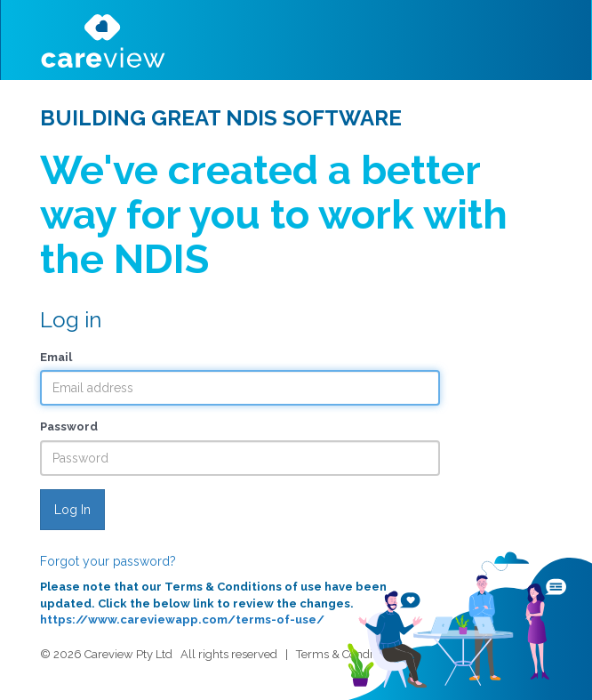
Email (56, 357)
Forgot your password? (108, 561)
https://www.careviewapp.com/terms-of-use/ (182, 620)
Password (69, 426)
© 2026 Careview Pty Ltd (106, 654)
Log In (72, 510)
